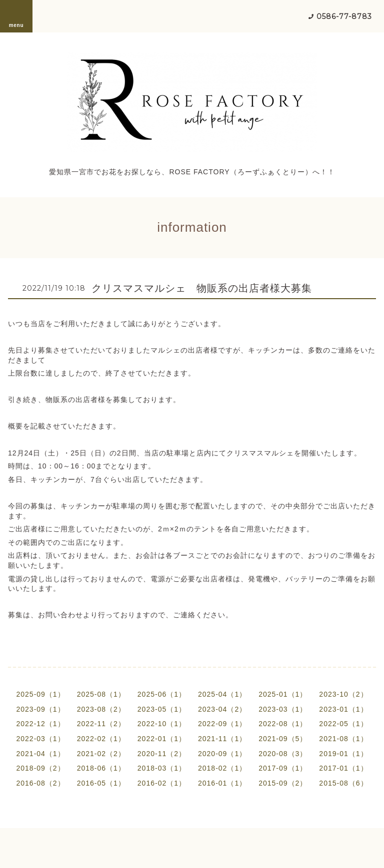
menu (16, 16)
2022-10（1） (162, 724)
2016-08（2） (40, 783)
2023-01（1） (343, 709)
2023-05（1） (162, 709)
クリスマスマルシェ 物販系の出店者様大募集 (202, 288)
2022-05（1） (343, 724)
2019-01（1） (343, 754)
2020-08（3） (283, 754)
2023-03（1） (283, 709)
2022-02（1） (101, 739)
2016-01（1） (222, 783)
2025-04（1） (222, 694)
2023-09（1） (40, 709)
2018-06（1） (101, 768)
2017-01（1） (343, 768)
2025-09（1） (40, 694)
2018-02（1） (222, 768)
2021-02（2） (101, 754)
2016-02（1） (162, 783)
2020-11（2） (162, 754)
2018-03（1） (162, 768)
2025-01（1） (283, 694)
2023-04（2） (222, 709)
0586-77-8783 (344, 16)
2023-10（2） (343, 694)
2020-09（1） (222, 754)
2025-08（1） (101, 694)
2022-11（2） (101, 724)
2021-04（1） (40, 754)
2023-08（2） (101, 709)
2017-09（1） (283, 768)
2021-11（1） (222, 739)
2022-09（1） (222, 724)
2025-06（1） (162, 694)
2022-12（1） (40, 724)
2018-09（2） (40, 768)
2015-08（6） (343, 783)
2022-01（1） (162, 739)
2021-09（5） (283, 739)
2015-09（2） (283, 783)
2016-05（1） (101, 783)
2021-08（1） (343, 739)
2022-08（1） (283, 724)
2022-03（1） (40, 739)
